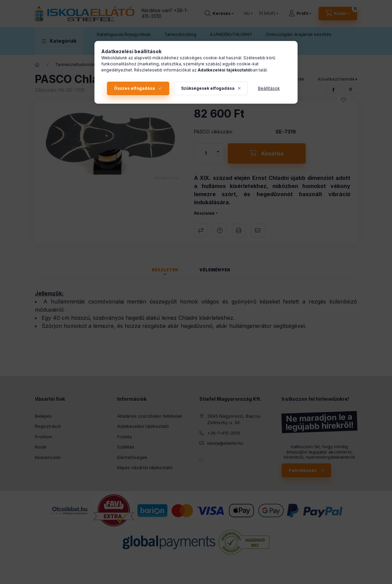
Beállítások (269, 88)
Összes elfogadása (135, 88)
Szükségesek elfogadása (208, 88)
